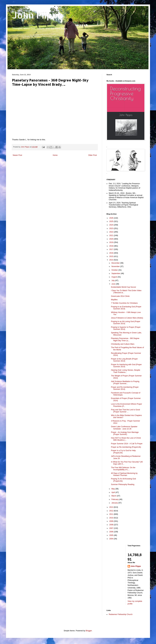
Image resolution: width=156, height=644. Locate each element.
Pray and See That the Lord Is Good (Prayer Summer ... (125, 411)
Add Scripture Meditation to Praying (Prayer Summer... (125, 382)
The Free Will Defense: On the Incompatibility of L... (123, 469)
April (113, 492)
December (116, 263)
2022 (112, 232)
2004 (112, 539)
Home (55, 155)
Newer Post (17, 155)
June (114, 284)
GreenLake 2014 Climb (120, 296)
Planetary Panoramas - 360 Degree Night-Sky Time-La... (125, 339)
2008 (112, 525)
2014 (112, 260)
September (116, 273)
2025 (112, 221)
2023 (112, 228)
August (115, 277)
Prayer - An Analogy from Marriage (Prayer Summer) (125, 433)
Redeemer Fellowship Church (121, 614)
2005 (112, 535)
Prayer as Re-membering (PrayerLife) (126, 447)
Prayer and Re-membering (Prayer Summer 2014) (125, 388)
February (115, 499)
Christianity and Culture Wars (123, 344)
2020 (112, 239)
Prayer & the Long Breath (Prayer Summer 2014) (124, 360)
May (113, 489)
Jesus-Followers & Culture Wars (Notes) (127, 318)
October (115, 270)
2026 (112, 218)
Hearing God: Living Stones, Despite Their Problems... (126, 371)
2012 (112, 511)
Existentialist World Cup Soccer (124, 287)
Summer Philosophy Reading (123, 484)
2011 (112, 514)
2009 (112, 521)
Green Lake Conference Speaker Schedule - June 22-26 (124, 428)
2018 (112, 246)
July (113, 281)
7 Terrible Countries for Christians (124, 303)
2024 (112, 225)
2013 (112, 507)
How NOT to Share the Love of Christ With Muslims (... (126, 439)
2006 (112, 532)
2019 (112, 242)
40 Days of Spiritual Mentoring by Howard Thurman (124, 474)
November (116, 266)
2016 (112, 253)
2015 (112, 256)
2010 (112, 518)
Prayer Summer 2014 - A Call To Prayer (127, 444)
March (114, 496)
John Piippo (38, 15)
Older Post (92, 155)
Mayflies (114, 300)
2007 (112, 528)
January (115, 503)
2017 (112, 249)
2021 (112, 236)
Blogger (89, 631)
